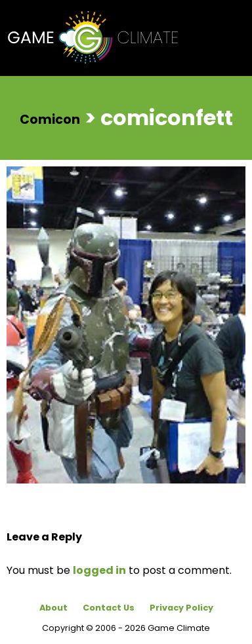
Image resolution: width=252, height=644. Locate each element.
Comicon (50, 119)
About (53, 608)
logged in (99, 570)
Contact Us (109, 608)
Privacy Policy (181, 608)
